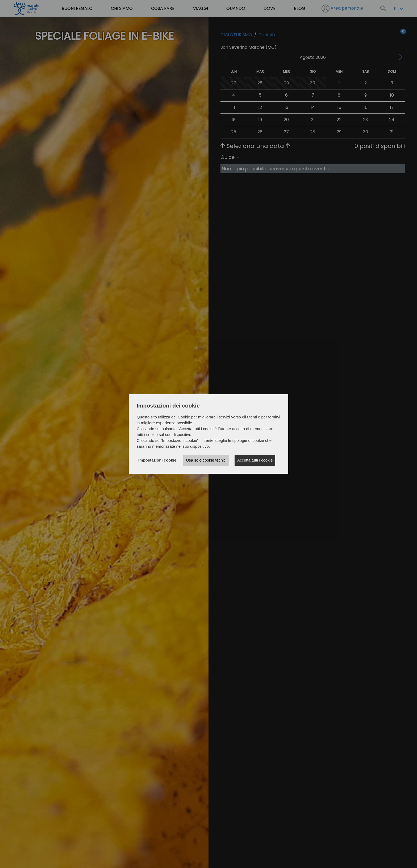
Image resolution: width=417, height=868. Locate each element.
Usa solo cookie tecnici (206, 460)
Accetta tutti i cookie (255, 460)
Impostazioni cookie (157, 460)
